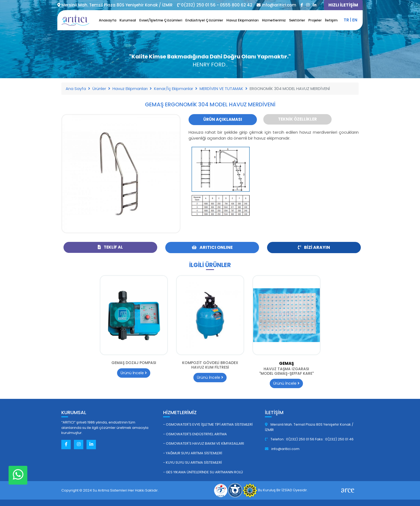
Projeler (315, 20)
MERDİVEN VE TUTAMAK (221, 89)
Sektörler (297, 20)
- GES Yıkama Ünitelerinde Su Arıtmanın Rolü (203, 472)
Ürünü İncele (134, 373)
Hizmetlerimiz (274, 20)
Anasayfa (108, 20)
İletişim (331, 20)
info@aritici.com (282, 449)
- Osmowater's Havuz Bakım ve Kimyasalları (204, 443)
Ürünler (99, 89)
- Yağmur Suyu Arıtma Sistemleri (193, 453)
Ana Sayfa (76, 89)
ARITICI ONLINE (212, 247)
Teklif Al (110, 247)
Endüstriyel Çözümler (204, 20)
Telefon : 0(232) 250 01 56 (290, 439)
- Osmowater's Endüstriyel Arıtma (195, 434)
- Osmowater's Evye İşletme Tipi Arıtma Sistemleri (208, 424)
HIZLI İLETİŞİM (343, 5)
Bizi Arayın (314, 247)
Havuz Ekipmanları (243, 20)
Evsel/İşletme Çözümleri (161, 20)
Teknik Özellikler (297, 119)
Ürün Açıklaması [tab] (223, 119)
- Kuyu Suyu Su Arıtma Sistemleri (192, 462)
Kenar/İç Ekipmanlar (174, 89)
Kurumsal (128, 20)
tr (346, 20)
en (355, 20)
